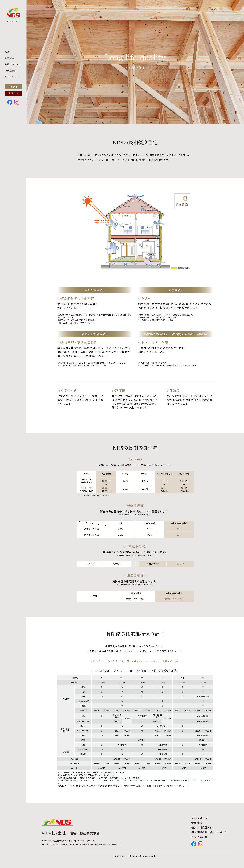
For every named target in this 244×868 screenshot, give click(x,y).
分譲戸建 (9, 58)
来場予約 (13, 93)
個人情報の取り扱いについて (209, 832)
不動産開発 (11, 70)
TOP (7, 52)
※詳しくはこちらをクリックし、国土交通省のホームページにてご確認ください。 (135, 661)
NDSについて (12, 77)
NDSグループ (200, 818)
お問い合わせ (199, 837)
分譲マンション (13, 64)
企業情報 (197, 823)
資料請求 (13, 86)
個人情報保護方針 (202, 827)
